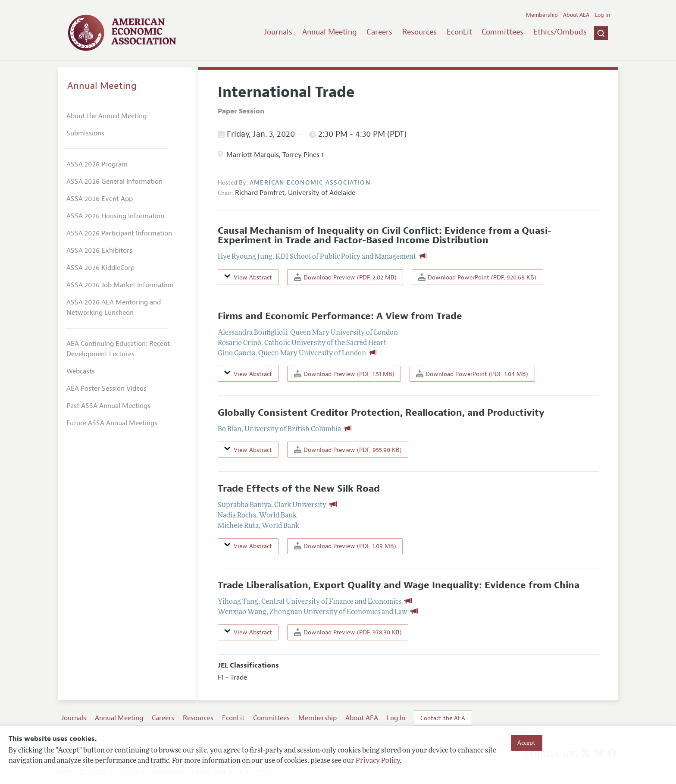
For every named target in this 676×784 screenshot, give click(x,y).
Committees (502, 32)
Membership (542, 15)
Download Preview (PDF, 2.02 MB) (345, 277)
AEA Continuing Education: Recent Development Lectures (118, 349)
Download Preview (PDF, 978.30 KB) (348, 632)
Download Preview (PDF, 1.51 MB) (344, 374)
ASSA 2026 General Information (114, 182)
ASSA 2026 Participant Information (119, 233)
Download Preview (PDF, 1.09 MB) (345, 546)
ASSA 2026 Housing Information (115, 216)
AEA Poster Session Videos (106, 389)
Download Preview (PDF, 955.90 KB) (348, 450)
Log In (602, 15)
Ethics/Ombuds (560, 32)
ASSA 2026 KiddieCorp (100, 268)
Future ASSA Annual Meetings (112, 423)
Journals (278, 32)
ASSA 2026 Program (97, 164)
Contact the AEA (443, 718)
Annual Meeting (330, 32)
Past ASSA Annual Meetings (108, 406)
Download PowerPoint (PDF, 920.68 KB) (477, 277)
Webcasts (81, 371)
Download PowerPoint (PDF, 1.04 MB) (472, 374)
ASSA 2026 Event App (100, 199)
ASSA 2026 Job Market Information (120, 285)
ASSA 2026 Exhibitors (99, 251)
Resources (419, 32)
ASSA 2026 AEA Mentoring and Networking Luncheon (114, 307)
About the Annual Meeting (106, 116)
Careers (379, 32)
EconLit (459, 32)
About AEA (576, 15)
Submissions (85, 133)
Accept (526, 743)
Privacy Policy (378, 761)
